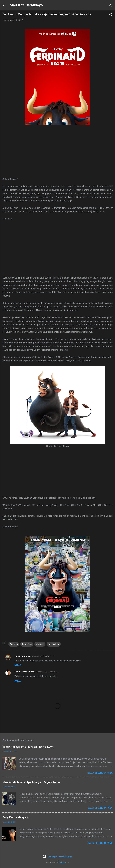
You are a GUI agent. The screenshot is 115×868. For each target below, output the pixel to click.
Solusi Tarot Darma (24, 672)
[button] (111, 15)
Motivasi (40, 644)
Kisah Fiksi (27, 644)
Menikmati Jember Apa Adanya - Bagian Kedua (31, 782)
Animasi (14, 644)
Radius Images (64, 862)
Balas (18, 665)
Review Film (54, 644)
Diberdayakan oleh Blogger (58, 856)
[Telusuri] (111, 6)
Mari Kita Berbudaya (26, 5)
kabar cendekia (22, 656)
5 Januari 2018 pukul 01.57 (47, 672)
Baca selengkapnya (100, 773)
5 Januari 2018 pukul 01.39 (43, 656)
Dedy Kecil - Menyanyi (16, 817)
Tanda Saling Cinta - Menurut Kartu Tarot (28, 747)
